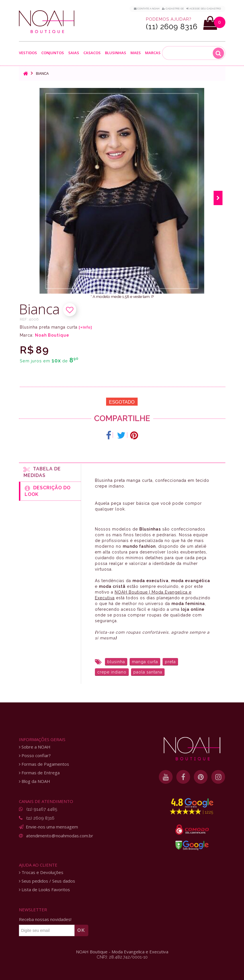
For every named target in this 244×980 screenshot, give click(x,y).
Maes (136, 53)
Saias (74, 53)
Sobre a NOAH (35, 747)
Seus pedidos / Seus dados (47, 881)
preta (170, 662)
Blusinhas (116, 53)
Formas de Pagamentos (44, 764)
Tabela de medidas (42, 472)
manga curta (145, 662)
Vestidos (28, 53)
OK (81, 930)
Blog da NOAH (35, 781)
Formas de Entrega (39, 773)
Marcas (153, 53)
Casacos (92, 53)
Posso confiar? (35, 756)
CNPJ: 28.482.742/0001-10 (122, 957)
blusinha (116, 662)
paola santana (148, 672)
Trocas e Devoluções (41, 872)
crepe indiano (112, 672)
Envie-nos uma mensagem (52, 827)
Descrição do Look (48, 491)
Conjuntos (53, 53)
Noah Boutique (52, 335)
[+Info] (85, 327)
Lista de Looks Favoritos (44, 890)
